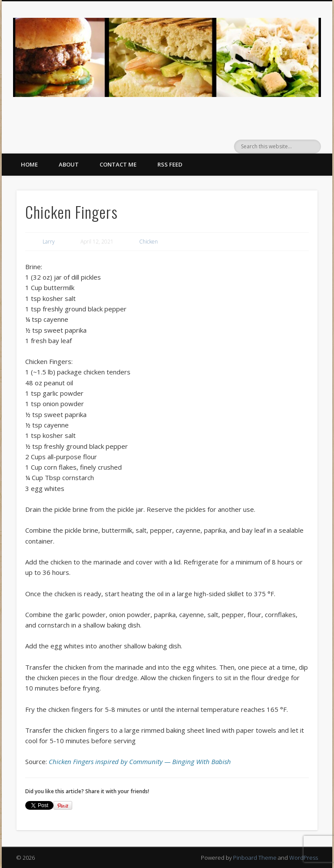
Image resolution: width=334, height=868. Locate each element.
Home (29, 164)
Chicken (149, 242)
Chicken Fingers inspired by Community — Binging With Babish (140, 761)
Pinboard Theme (255, 858)
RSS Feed (170, 164)
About (69, 164)
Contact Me (118, 164)
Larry (49, 242)
